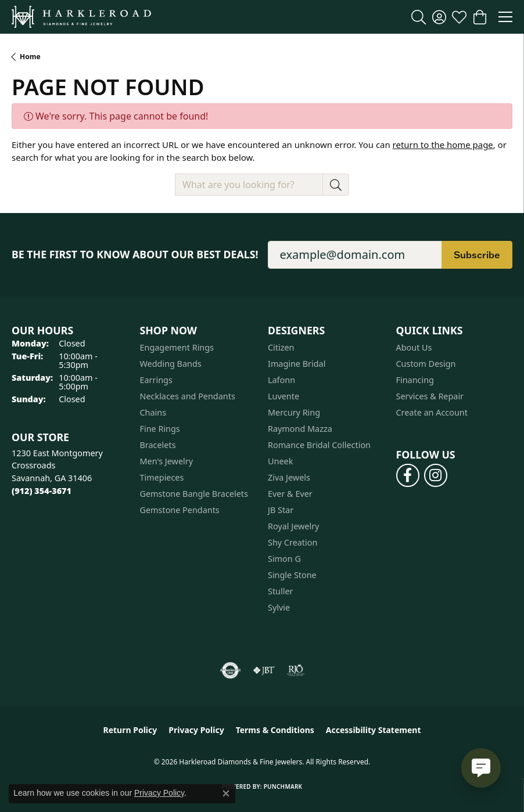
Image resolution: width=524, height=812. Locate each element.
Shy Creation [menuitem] (292, 542)
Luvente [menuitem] (283, 396)
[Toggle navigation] (505, 17)
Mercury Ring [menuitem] (294, 412)
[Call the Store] (42, 491)
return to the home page (443, 145)
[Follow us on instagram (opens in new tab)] (436, 475)
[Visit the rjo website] (296, 670)
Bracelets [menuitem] (158, 445)
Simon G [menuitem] (284, 559)
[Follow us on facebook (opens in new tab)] (408, 475)
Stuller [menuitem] (280, 591)
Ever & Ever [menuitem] (290, 494)
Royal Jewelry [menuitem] (293, 526)
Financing (415, 380)
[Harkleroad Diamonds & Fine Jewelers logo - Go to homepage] (81, 17)
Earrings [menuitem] (156, 380)
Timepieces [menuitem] (162, 477)
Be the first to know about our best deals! (135, 255)
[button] (419, 17)
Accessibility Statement (374, 730)
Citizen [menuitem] (281, 347)
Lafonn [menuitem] (281, 380)
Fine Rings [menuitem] (160, 429)
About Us (414, 347)
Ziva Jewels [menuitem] (289, 477)
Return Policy (130, 730)
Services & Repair (430, 396)
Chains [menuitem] (153, 412)
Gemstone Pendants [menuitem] (180, 510)
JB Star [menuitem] (281, 510)
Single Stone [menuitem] (292, 575)
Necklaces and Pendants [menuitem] (188, 396)
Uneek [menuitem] (280, 461)
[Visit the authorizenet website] (230, 670)
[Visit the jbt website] (264, 670)
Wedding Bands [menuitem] (171, 364)
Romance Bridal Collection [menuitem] (319, 445)
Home (30, 57)
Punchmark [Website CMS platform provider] (283, 786)
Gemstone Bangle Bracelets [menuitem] (194, 494)
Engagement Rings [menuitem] (177, 347)
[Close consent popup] (226, 793)
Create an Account (432, 412)
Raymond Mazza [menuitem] (300, 429)
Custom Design (426, 364)
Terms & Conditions (275, 730)
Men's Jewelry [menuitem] (167, 461)
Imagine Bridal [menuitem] (297, 364)
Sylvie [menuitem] (279, 607)
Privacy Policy (196, 730)
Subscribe (477, 255)
